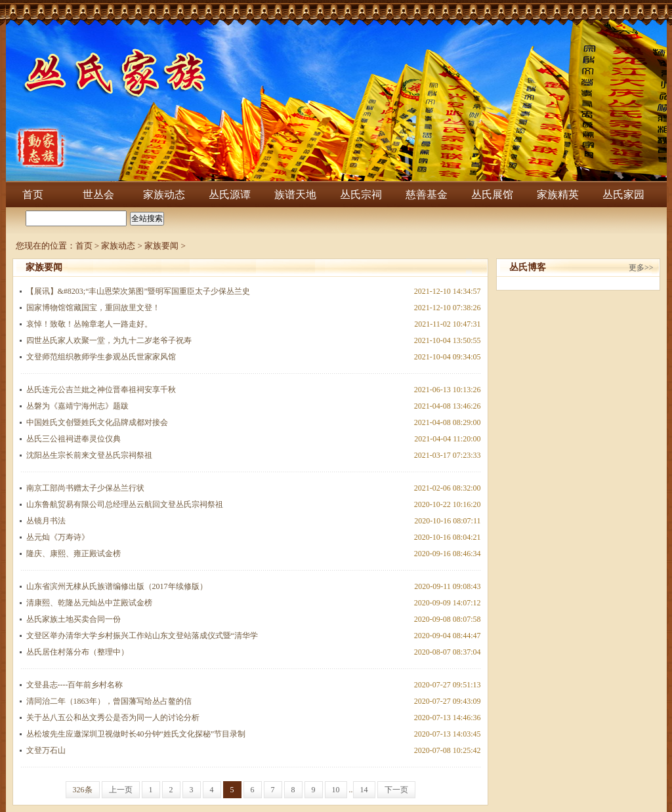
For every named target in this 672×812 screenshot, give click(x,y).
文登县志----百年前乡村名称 (75, 685)
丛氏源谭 (230, 194)
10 (336, 790)
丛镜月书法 (46, 521)
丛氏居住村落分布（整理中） (77, 652)
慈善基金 (427, 194)
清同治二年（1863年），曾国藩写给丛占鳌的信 (109, 701)
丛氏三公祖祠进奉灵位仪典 (73, 439)
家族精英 (558, 194)
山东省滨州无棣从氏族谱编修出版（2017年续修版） (117, 586)
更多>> (641, 268)
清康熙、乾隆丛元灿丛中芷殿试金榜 (89, 603)
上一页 (121, 790)
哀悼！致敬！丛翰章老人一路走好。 (89, 324)
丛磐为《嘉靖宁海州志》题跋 (77, 406)
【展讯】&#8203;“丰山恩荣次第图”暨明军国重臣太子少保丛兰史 (138, 291)
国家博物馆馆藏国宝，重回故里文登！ (93, 308)
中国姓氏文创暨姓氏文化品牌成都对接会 (97, 422)
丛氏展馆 (492, 194)
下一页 (396, 790)
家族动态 (164, 194)
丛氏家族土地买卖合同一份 (73, 619)
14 (364, 790)
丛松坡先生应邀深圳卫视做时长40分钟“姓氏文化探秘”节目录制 (136, 734)
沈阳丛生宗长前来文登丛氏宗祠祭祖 (89, 455)
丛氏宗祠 (361, 194)
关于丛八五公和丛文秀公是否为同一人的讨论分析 (113, 718)
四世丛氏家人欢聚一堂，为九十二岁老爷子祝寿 (109, 340)
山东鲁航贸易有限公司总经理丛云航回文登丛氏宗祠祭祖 (125, 504)
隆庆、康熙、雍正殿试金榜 (73, 554)
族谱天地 (295, 194)
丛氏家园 (623, 194)
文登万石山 (46, 750)
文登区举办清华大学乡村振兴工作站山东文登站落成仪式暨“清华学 (142, 636)
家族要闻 (161, 246)
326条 (83, 790)
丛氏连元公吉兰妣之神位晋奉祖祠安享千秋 (101, 390)
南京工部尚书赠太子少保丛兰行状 (85, 488)
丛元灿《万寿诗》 (58, 537)
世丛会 (98, 194)
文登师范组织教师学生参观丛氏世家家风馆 (101, 357)
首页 (33, 194)
